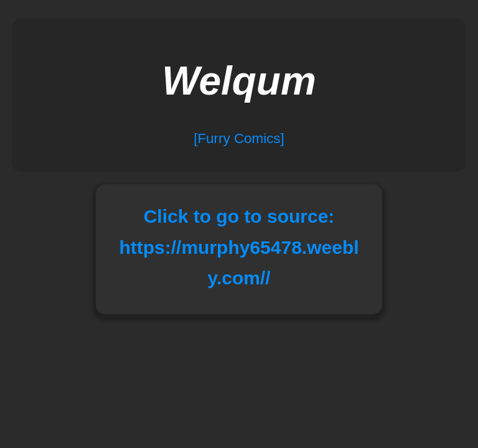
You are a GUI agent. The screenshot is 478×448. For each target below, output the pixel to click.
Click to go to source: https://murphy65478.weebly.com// (239, 247)
